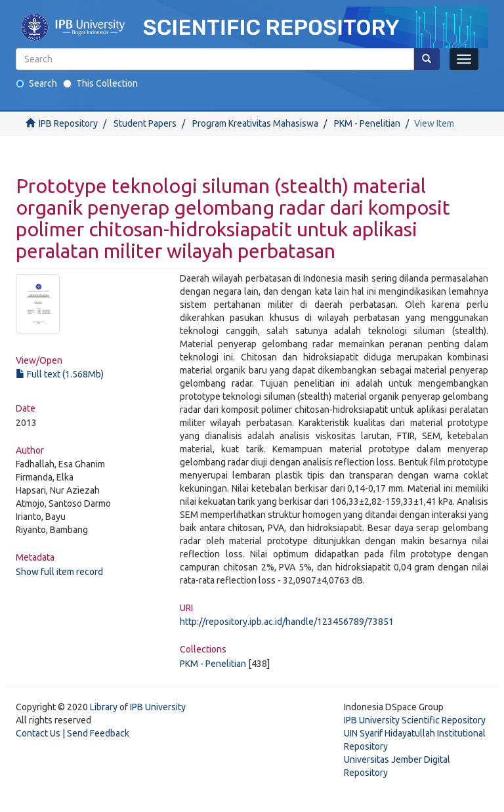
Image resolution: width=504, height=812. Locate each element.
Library (104, 707)
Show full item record (59, 572)
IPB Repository (68, 123)
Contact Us (38, 733)
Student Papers (145, 123)
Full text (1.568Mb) (60, 374)
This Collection (100, 83)
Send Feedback (98, 733)
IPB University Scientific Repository (415, 720)
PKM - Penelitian (367, 123)
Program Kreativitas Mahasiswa (255, 123)
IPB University (158, 707)
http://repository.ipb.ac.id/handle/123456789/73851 (287, 622)
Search (36, 83)
